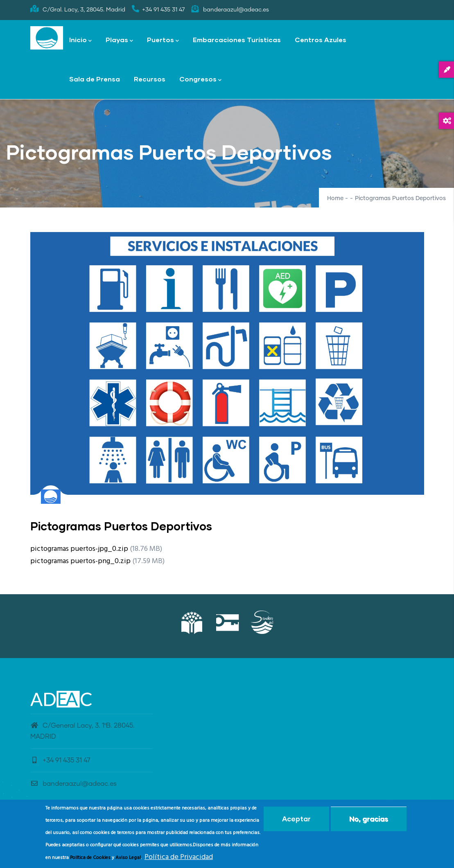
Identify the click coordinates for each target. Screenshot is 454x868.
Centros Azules (321, 39)
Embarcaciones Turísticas (237, 39)
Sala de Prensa (95, 79)
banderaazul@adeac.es (73, 784)
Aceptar (296, 821)
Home (335, 198)
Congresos (200, 80)
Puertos (163, 40)
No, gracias (369, 821)
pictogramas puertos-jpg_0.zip (79, 549)
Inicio (80, 40)
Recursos (150, 79)
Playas (119, 40)
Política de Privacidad (179, 860)
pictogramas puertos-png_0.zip (80, 561)
